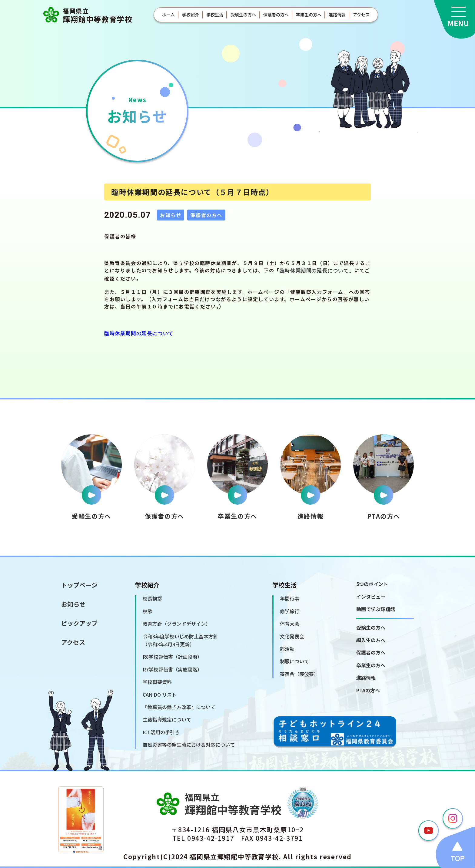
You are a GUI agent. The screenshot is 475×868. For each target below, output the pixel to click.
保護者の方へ (276, 15)
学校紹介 (191, 15)
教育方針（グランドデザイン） (177, 624)
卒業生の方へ (309, 15)
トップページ (79, 585)
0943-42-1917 (211, 838)
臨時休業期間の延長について (314, 271)
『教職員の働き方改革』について (179, 707)
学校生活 (215, 15)
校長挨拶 (152, 598)
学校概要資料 (157, 682)
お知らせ (73, 604)
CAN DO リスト (160, 695)
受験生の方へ (243, 15)
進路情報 (337, 15)
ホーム (168, 15)
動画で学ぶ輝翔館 (376, 609)
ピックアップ (79, 623)
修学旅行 (290, 611)
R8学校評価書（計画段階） (172, 657)
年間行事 (290, 598)
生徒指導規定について (167, 719)
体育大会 (290, 624)
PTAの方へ (368, 690)
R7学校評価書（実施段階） (172, 669)
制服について (294, 661)
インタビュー (371, 597)
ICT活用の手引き (161, 732)
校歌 (148, 611)
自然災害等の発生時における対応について (189, 745)
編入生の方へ (371, 640)
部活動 (287, 649)
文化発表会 (292, 636)
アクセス (361, 15)
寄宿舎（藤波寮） (299, 674)
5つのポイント (372, 584)
